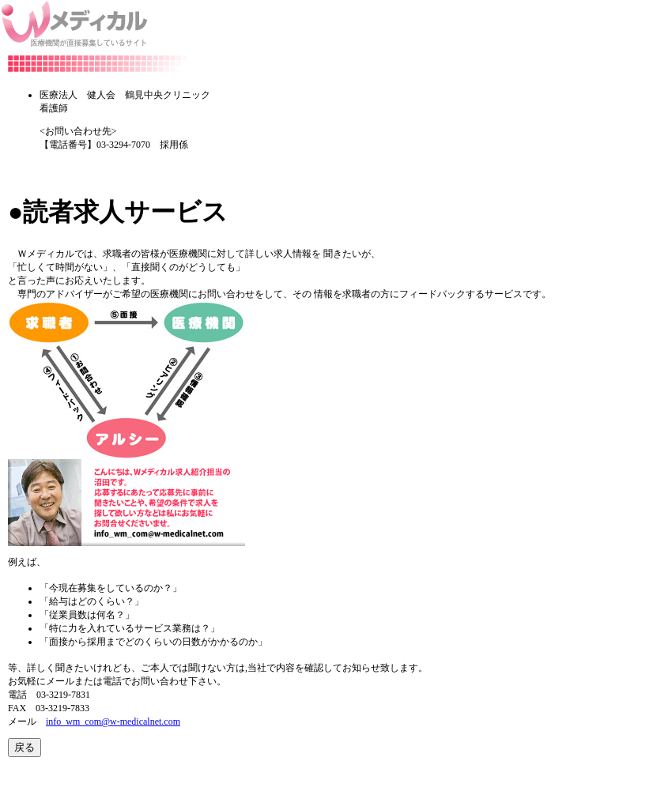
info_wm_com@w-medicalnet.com (113, 722)
